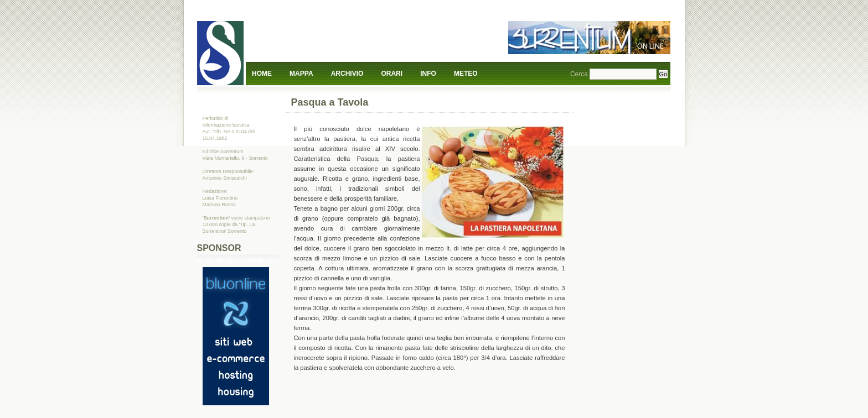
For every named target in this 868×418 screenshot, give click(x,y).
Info (428, 74)
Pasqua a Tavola (330, 102)
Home (262, 74)
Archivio (347, 74)
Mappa (301, 74)
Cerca (579, 74)
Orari (392, 74)
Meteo (466, 74)
